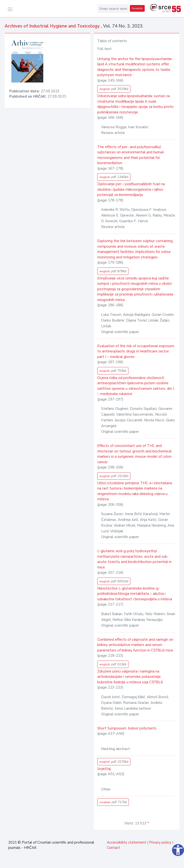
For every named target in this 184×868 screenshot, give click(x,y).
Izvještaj (104, 769)
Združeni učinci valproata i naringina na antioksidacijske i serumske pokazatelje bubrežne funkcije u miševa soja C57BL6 (130, 677)
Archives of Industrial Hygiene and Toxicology (53, 26)
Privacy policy (160, 842)
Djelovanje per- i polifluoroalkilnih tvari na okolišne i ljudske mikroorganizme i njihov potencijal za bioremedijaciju (131, 189)
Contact (113, 848)
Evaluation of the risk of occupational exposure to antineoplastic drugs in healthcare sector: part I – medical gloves (136, 351)
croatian (113, 802)
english (114, 89)
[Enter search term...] (113, 9)
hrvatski (137, 8)
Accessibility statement (126, 842)
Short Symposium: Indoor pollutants (127, 728)
